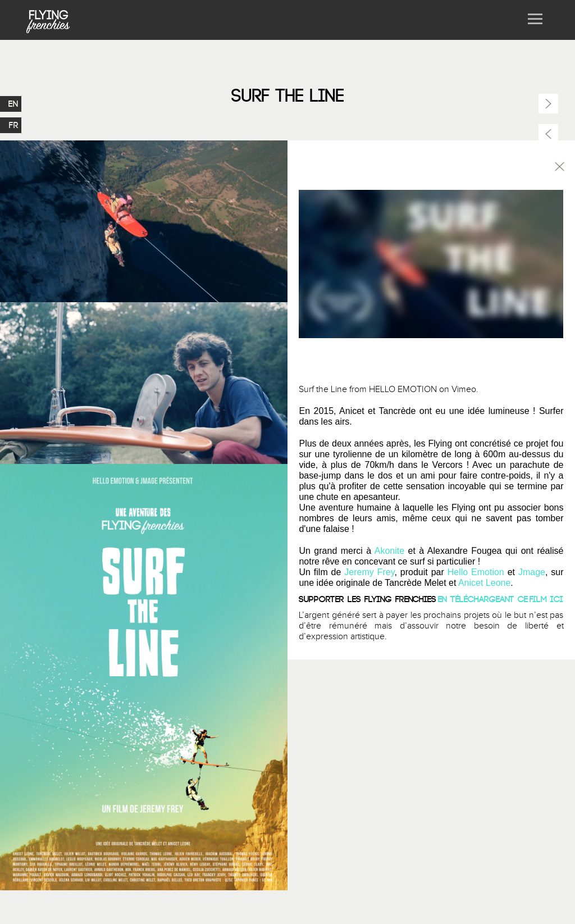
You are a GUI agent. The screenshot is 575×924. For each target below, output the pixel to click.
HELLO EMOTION (403, 390)
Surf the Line (323, 390)
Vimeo (464, 390)
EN (13, 101)
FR (14, 122)
